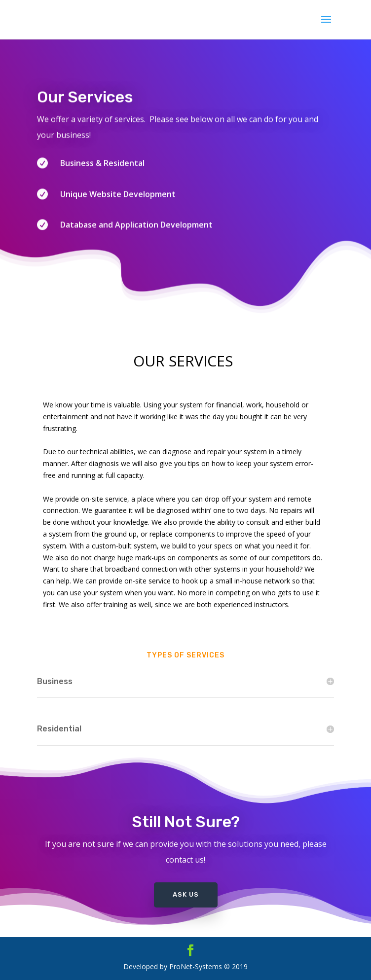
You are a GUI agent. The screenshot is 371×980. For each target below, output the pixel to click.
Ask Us (186, 894)
